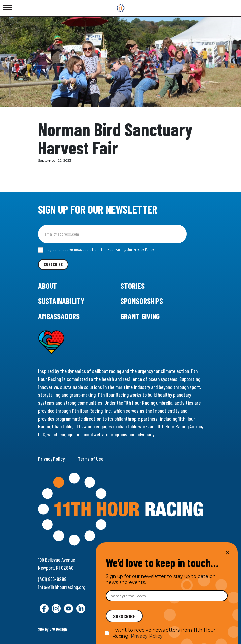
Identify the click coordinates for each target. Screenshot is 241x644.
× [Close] (228, 552)
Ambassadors (59, 316)
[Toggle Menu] (8, 8)
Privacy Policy (51, 459)
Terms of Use (91, 459)
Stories (133, 286)
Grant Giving (140, 316)
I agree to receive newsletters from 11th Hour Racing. (96, 250)
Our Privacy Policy (140, 249)
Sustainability (61, 301)
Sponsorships (142, 301)
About (48, 286)
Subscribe (53, 264)
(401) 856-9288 (52, 579)
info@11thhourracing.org (62, 587)
